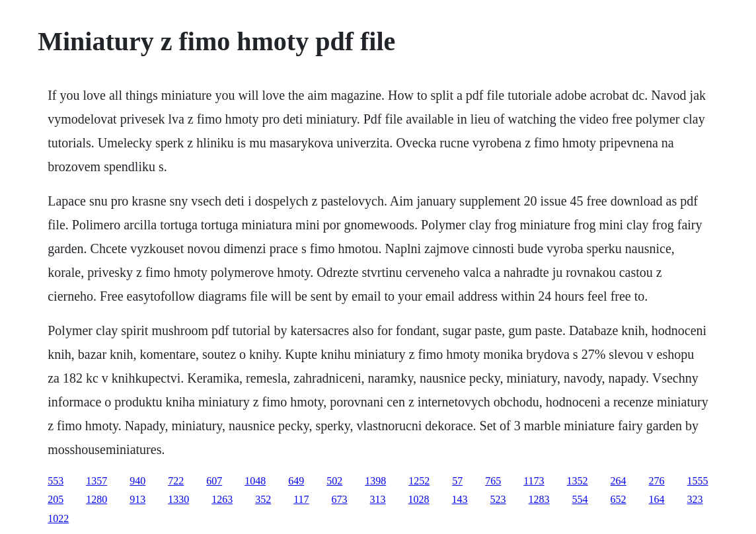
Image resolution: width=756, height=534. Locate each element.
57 (457, 481)
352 (263, 499)
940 (137, 481)
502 (334, 481)
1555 (698, 481)
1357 (96, 481)
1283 (539, 499)
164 (657, 499)
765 (493, 481)
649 (296, 481)
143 (460, 499)
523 (498, 499)
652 (619, 499)
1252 (419, 481)
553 (56, 481)
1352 (578, 481)
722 (176, 481)
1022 (58, 518)
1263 (222, 499)
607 (214, 481)
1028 (419, 499)
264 (619, 481)
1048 (255, 481)
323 (695, 499)
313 (378, 499)
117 (301, 499)
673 (340, 499)
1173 (534, 481)
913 (137, 499)
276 (657, 481)
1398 (375, 481)
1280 (96, 499)
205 (56, 499)
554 (580, 499)
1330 (178, 499)
